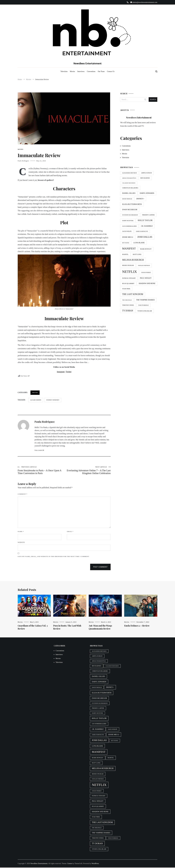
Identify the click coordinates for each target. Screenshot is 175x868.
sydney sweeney (53, 400)
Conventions (91, 71)
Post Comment (100, 567)
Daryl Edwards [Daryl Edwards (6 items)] (147, 193)
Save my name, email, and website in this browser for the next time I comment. (54, 557)
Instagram (61, 372)
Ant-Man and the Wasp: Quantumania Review (100, 628)
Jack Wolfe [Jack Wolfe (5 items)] (127, 231)
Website (21, 543)
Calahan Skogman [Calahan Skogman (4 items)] (129, 183)
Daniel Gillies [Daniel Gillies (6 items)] (129, 193)
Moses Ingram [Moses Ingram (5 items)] (128, 265)
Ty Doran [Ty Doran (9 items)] (128, 311)
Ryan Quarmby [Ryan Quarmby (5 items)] (128, 284)
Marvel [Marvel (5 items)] (125, 254)
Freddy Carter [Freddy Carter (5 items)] (148, 215)
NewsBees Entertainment (87, 64)
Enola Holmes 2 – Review (137, 626)
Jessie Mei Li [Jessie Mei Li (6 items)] (128, 237)
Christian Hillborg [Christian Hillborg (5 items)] (130, 188)
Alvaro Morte (36, 400)
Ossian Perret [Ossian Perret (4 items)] (146, 272)
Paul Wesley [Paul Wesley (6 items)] (146, 278)
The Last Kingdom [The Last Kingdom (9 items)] (133, 294)
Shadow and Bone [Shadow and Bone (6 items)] (147, 283)
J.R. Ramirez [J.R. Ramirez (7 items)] (147, 226)
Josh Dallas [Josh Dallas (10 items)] (145, 237)
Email (70, 532)
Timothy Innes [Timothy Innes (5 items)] (128, 305)
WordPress (95, 864)
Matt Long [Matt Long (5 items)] (137, 254)
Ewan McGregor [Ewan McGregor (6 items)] (130, 210)
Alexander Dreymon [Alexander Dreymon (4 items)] (130, 173)
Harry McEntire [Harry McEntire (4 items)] (128, 221)
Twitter (69, 372)
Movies (72, 71)
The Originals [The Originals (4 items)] (127, 300)
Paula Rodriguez (23, 161)
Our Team (101, 71)
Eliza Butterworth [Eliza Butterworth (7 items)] (132, 204)
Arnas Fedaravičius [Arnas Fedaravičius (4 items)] (129, 178)
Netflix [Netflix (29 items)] (130, 272)
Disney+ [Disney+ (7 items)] (140, 199)
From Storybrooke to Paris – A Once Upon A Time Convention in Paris (41, 470)
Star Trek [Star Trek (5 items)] (126, 289)
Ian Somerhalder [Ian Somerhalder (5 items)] (129, 226)
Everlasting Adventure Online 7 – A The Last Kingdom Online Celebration (87, 470)
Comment (22, 495)
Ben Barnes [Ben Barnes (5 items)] (145, 178)
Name (21, 532)
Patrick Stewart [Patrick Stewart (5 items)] (129, 278)
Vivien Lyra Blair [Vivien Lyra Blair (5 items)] (145, 311)
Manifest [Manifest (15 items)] (129, 249)
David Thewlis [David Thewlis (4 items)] (127, 199)
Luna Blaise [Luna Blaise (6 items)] (139, 243)
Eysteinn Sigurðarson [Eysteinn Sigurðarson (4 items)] (130, 215)
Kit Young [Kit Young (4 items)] (126, 243)
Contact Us (111, 71)
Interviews (81, 71)
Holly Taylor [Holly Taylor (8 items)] (145, 220)
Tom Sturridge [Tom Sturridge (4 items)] (143, 305)
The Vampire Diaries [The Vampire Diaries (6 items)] (145, 300)
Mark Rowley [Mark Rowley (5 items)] (146, 249)
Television (64, 71)
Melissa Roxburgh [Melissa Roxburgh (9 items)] (133, 260)
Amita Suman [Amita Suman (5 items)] (146, 173)
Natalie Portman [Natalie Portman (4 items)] (144, 265)
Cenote (70, 864)
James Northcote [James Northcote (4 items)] (142, 231)
